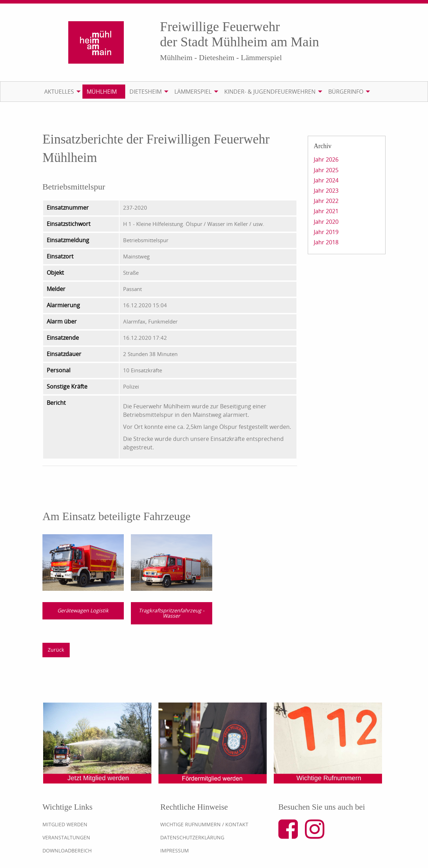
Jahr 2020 (326, 222)
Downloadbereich (67, 850)
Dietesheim (146, 92)
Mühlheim (102, 92)
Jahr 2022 (326, 201)
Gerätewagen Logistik (83, 610)
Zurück (56, 650)
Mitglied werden (65, 824)
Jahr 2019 (326, 232)
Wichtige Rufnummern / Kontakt (204, 824)
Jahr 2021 (326, 211)
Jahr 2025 (326, 170)
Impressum (175, 850)
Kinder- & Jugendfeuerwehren (270, 92)
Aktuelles (59, 92)
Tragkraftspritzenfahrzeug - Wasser (172, 613)
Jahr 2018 (326, 242)
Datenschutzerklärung (192, 837)
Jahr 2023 (326, 191)
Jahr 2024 (326, 180)
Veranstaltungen (66, 837)
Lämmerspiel (193, 92)
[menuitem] (61, 92)
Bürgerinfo (346, 92)
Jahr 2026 (326, 159)
